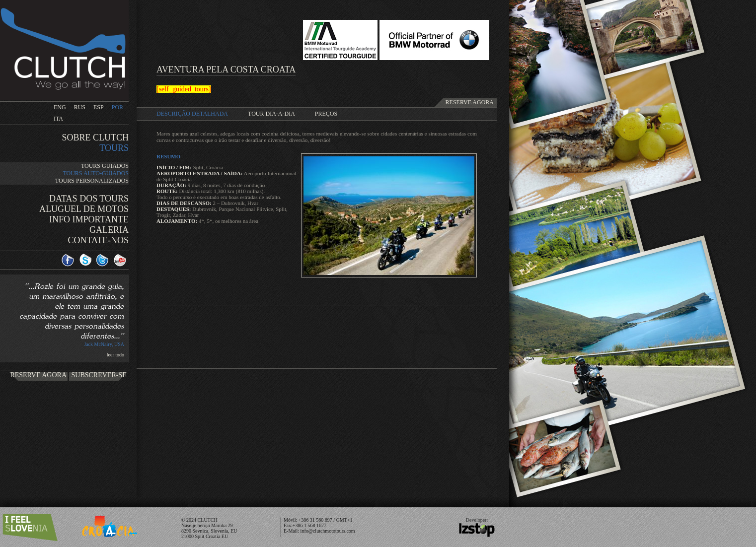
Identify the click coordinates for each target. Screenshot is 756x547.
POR (117, 107)
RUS (80, 107)
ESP (99, 107)
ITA (58, 119)
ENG (60, 107)
